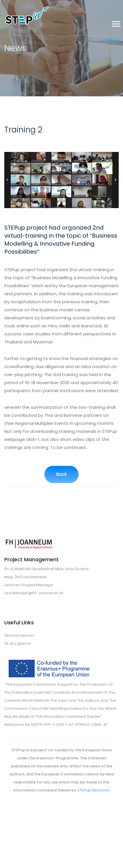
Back (61, 474)
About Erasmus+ (20, 635)
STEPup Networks (93, 790)
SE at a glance (17, 643)
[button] (116, 23)
